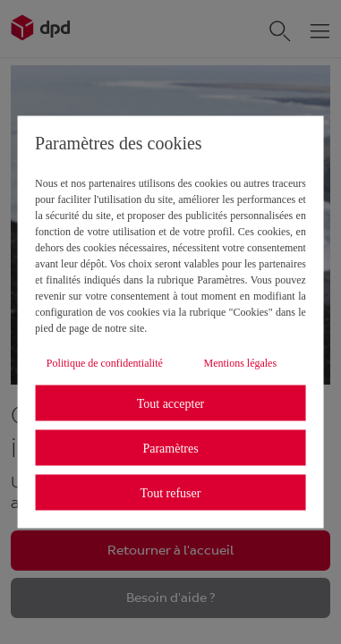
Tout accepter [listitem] (171, 403)
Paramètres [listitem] (170, 448)
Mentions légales (240, 363)
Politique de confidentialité (105, 363)
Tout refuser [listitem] (171, 492)
